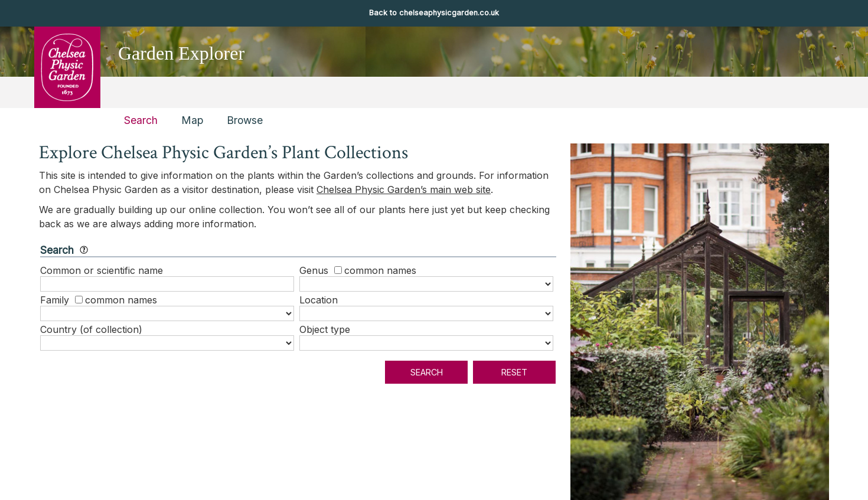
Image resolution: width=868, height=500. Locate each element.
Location (319, 300)
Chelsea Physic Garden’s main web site (404, 189)
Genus (314, 270)
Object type (325, 329)
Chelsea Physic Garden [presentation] (66, 66)
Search (141, 120)
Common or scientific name (102, 270)
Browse (245, 120)
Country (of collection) (91, 329)
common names (380, 270)
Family (55, 300)
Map (192, 120)
